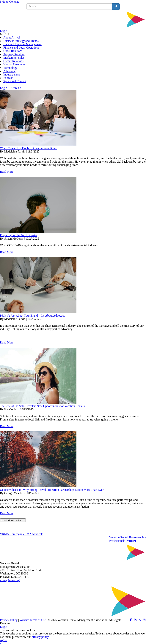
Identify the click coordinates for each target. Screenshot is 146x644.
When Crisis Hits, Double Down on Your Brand (29, 148)
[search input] (69, 7)
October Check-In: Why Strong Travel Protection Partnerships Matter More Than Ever (52, 490)
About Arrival (12, 37)
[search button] (116, 7)
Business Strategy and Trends (21, 41)
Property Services (14, 54)
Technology (10, 68)
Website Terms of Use (33, 620)
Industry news (12, 74)
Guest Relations (13, 51)
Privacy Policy (9, 620)
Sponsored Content (15, 81)
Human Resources (14, 64)
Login (4, 31)
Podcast (8, 78)
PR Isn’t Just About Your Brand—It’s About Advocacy (33, 316)
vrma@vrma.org (10, 580)
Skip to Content (9, 2)
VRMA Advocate (33, 534)
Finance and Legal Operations (21, 48)
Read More (7, 172)
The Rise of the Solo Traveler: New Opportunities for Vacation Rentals (42, 406)
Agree (4, 640)
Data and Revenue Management (22, 44)
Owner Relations (13, 61)
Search (16, 88)
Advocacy (9, 71)
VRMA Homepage (11, 534)
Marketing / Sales (14, 58)
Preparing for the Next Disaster (19, 235)
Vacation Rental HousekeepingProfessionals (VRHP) (128, 539)
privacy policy (40, 637)
